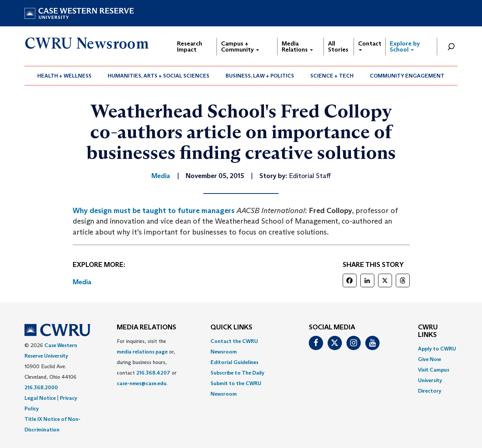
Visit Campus (434, 370)
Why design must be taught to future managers (154, 210)
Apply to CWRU (437, 349)
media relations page (142, 352)
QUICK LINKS (231, 328)
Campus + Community (240, 46)
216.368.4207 (153, 373)
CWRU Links (428, 331)
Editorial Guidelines (234, 362)
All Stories (338, 46)
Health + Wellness (64, 76)
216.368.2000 (41, 387)
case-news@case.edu (142, 383)
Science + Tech (332, 76)
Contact (370, 45)
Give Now (429, 359)
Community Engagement (407, 76)
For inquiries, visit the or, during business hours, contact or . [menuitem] (147, 362)
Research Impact (190, 46)
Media (82, 282)
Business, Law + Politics (260, 76)
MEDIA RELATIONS (146, 328)
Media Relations (297, 46)
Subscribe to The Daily (237, 373)
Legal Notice (40, 398)
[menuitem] (65, 76)
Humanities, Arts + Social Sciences (159, 76)
